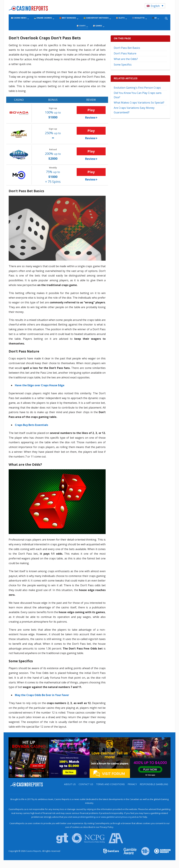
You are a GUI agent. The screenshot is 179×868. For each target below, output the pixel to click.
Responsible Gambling (154, 784)
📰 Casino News (19, 18)
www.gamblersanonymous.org (116, 817)
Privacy (132, 784)
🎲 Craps (81, 26)
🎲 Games (98, 26)
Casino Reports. (34, 851)
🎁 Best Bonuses (68, 18)
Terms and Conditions (110, 784)
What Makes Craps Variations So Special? (139, 103)
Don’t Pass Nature (125, 53)
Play (91, 110)
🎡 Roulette (138, 18)
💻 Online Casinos (43, 18)
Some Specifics (123, 65)
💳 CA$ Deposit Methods (96, 18)
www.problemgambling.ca (85, 817)
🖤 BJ (154, 18)
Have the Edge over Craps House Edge (40, 385)
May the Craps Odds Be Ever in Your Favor (42, 695)
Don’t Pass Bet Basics (127, 48)
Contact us (86, 784)
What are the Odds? (126, 59)
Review (90, 117)
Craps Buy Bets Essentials (31, 425)
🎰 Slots (120, 18)
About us (70, 784)
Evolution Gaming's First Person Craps (137, 88)
